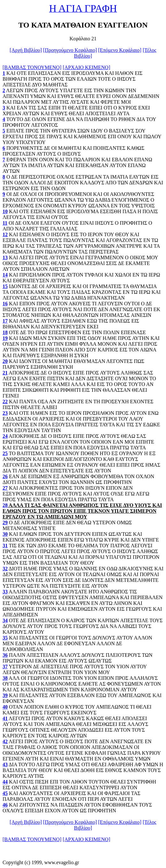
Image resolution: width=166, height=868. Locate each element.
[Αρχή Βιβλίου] (26, 50)
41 (5, 718)
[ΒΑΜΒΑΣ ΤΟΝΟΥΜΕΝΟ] (32, 67)
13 (5, 257)
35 (5, 638)
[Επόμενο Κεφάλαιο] (120, 50)
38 (5, 678)
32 (5, 569)
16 (5, 304)
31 (5, 546)
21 (5, 373)
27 (5, 488)
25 (5, 453)
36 (5, 655)
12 (5, 234)
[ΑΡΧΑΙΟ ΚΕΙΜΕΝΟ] (86, 67)
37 (5, 667)
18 (5, 332)
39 (5, 695)
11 (5, 223)
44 (5, 782)
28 (5, 505)
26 (5, 476)
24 (5, 436)
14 (5, 275)
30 (5, 534)
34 (5, 620)
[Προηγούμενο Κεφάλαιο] (70, 50)
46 (5, 805)
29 (5, 522)
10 (5, 211)
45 (5, 793)
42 (5, 741)
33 (5, 592)
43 (5, 764)
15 (5, 286)
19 (5, 338)
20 (5, 361)
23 (5, 413)
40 (5, 707)
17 (5, 321)
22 (5, 402)
